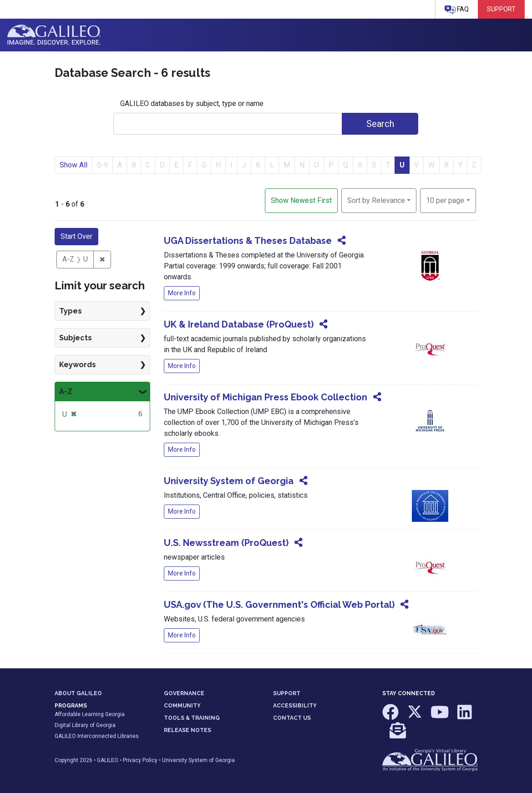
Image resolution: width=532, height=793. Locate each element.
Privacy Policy (140, 760)
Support (501, 9)
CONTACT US (292, 718)
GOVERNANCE (184, 693)
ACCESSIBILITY (295, 706)
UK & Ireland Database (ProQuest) (239, 324)
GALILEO (108, 760)
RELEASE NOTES (187, 730)
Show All (73, 165)
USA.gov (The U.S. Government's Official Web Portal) (279, 605)
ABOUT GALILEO (78, 693)
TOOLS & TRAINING (192, 718)
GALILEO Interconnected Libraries (97, 736)
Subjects (76, 338)
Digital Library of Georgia (85, 725)
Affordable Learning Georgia (90, 714)
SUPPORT (287, 693)
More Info (182, 293)
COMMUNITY (182, 706)
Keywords (78, 365)
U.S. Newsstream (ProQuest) (226, 543)
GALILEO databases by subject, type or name (192, 104)
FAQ (457, 10)
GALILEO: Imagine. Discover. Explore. (54, 35)
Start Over (76, 236)
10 (445, 200)
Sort (376, 200)
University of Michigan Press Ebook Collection (266, 397)
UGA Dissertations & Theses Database (248, 241)
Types (71, 311)
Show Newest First (301, 200)
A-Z (66, 391)
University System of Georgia (229, 481)
